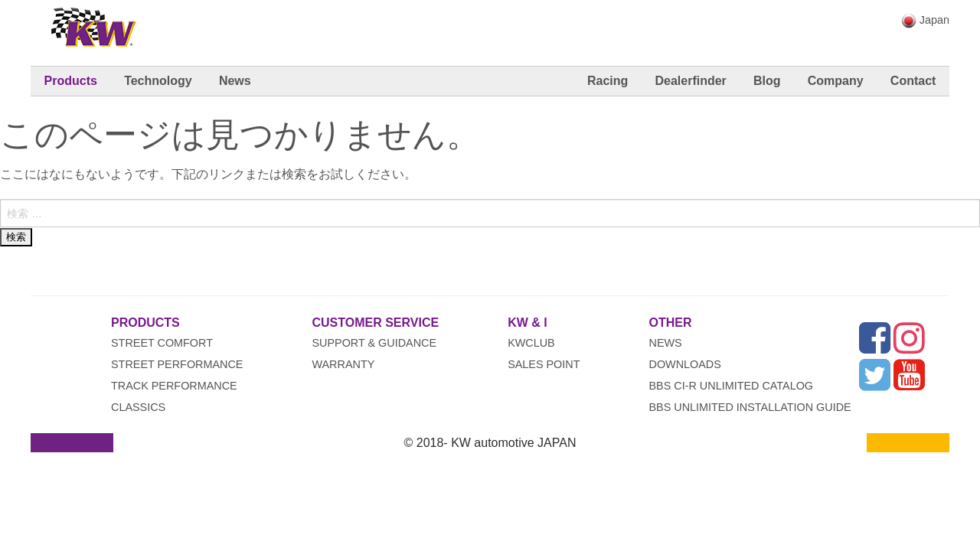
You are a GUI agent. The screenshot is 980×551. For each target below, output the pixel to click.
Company (836, 81)
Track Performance (174, 386)
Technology (158, 81)
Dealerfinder (690, 81)
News (235, 81)
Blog (767, 81)
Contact (913, 81)
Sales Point (544, 364)
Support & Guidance (374, 343)
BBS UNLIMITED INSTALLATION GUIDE (750, 407)
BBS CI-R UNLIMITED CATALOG (732, 386)
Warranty (343, 364)
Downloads (685, 364)
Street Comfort (162, 343)
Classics (138, 407)
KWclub (531, 343)
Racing (608, 81)
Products (71, 81)
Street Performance (177, 364)
